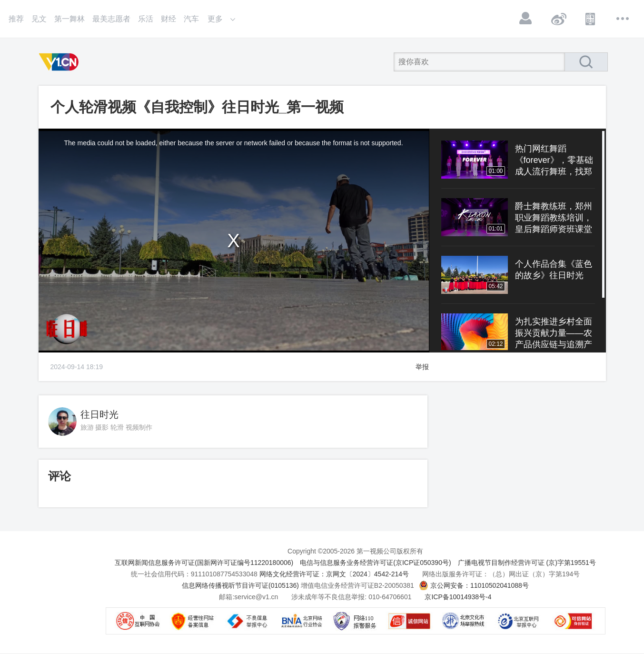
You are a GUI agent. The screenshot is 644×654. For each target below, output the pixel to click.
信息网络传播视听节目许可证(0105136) (240, 585)
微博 (558, 19)
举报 (422, 367)
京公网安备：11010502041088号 (480, 585)
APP (591, 19)
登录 (526, 19)
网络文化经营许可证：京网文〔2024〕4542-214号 (334, 574)
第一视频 (60, 62)
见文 (39, 19)
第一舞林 (69, 19)
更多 (623, 19)
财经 (168, 19)
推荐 (16, 19)
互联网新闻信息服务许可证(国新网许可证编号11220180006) (204, 563)
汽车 (191, 19)
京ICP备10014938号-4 (458, 597)
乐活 (146, 19)
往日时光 (99, 414)
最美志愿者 (111, 19)
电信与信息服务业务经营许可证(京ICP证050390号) (375, 563)
